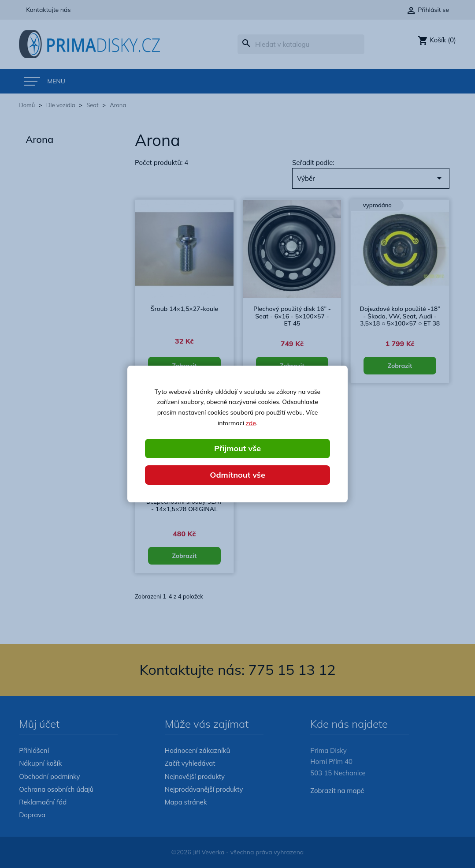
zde (251, 423)
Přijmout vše (237, 448)
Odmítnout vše (237, 475)
